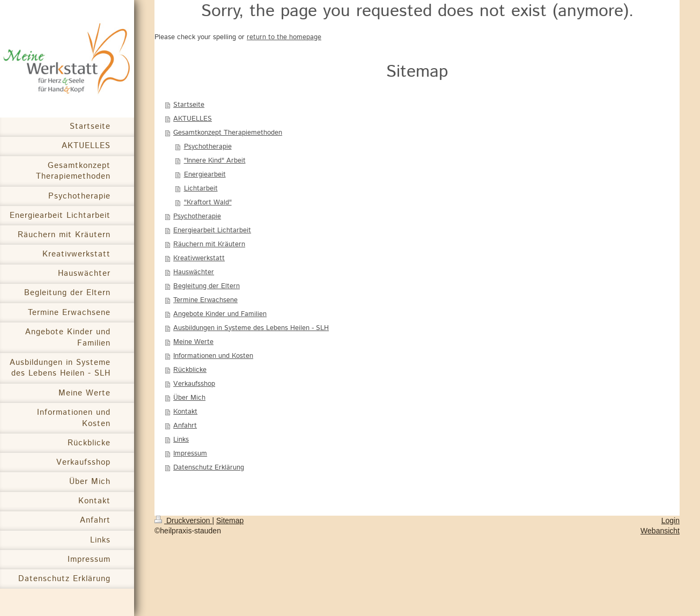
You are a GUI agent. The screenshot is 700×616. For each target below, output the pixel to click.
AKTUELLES (193, 119)
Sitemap (230, 520)
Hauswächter (194, 272)
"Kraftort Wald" (208, 203)
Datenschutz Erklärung (209, 468)
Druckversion (183, 520)
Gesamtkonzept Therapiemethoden (228, 133)
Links (181, 440)
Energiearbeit (205, 175)
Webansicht (660, 531)
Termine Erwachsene (205, 300)
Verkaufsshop (194, 384)
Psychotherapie (208, 147)
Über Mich (189, 398)
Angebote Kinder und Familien (220, 314)
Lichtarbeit (201, 189)
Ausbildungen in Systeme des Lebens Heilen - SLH (251, 328)
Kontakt (185, 412)
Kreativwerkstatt (199, 258)
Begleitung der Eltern (207, 286)
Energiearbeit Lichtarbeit (212, 230)
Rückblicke (190, 370)
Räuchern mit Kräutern (209, 244)
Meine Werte (193, 342)
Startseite (189, 105)
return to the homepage (284, 37)
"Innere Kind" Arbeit (215, 161)
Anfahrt (185, 426)
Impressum (190, 454)
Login (670, 520)
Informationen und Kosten (213, 356)
